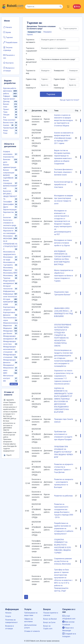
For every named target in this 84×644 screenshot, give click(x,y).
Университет (59, 71)
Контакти (8, 63)
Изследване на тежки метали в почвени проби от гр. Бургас (63, 243)
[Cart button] (68, 6)
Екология (7, 217)
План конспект (9, 120)
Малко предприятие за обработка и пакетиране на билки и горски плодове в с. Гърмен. (64, 276)
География (7, 202)
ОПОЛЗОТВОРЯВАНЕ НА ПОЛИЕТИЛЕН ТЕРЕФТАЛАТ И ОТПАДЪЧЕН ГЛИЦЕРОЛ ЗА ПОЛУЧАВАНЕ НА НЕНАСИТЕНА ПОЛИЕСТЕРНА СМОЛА (63, 335)
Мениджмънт (9, 365)
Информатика (9, 291)
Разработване (10, 42)
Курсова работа (10, 88)
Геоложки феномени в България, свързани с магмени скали (63, 172)
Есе (5, 117)
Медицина (7, 328)
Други (6, 207)
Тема (5, 112)
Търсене (8, 37)
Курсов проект (9, 99)
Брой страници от (31, 86)
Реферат (7, 96)
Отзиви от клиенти (32, 631)
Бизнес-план (8, 123)
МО (5, 381)
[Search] (44, 7)
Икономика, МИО (10, 273)
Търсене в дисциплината (31, 62)
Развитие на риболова (63, 496)
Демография (8, 204)
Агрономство (9, 157)
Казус (6, 130)
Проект (6, 109)
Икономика (8, 236)
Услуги (8, 616)
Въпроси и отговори (9, 69)
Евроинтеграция (10, 210)
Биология (7, 191)
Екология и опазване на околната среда (10, 223)
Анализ (6, 125)
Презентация (9, 128)
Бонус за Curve (49, 622)
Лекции (6, 115)
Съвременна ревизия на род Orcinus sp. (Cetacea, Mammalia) (63, 561)
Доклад (6, 101)
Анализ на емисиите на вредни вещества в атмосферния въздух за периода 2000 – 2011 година (64, 138)
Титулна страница (8, 49)
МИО (5, 373)
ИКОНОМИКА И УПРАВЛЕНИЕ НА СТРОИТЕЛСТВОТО (10, 244)
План (5, 133)
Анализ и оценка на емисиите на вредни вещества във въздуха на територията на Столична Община (63, 120)
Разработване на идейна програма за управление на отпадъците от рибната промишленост (64, 528)
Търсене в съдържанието (31, 51)
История (7, 299)
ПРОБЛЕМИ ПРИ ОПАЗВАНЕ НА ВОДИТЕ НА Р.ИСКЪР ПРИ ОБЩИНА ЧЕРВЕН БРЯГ (63, 452)
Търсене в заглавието (31, 41)
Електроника (8, 228)
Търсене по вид (31, 72)
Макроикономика (10, 323)
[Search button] (61, 7)
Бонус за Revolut (50, 619)
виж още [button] (14, 384)
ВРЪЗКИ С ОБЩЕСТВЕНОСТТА (10, 196)
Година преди (59, 79)
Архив (7, 32)
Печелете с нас (9, 56)
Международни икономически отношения (10, 349)
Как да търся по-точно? (69, 100)
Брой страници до (59, 86)
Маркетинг (8, 326)
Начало (8, 27)
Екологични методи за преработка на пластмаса (63, 185)
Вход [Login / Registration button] (77, 7)
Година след (31, 79)
